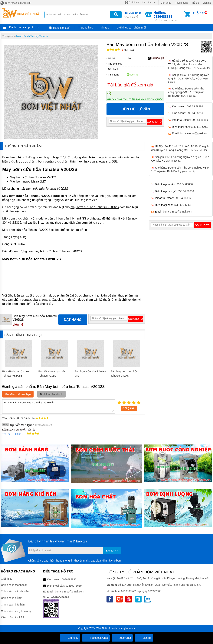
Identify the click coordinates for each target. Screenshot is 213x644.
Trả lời (6, 434)
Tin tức (105, 28)
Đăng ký (112, 551)
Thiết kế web (108, 628)
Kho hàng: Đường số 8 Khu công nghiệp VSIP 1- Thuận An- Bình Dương (187, 92)
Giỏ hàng (200, 13)
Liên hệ (207, 3)
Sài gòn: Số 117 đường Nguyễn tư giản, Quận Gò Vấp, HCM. (189, 78)
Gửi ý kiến (129, 408)
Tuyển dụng (182, 3)
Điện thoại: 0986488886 (16, 3)
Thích (17, 434)
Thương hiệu (86, 28)
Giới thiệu (166, 3)
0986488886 (69, 579)
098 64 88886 (195, 106)
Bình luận (128, 50)
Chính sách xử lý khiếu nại (16, 611)
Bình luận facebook (51, 394)
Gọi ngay (70, 638)
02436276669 (74, 586)
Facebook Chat (96, 638)
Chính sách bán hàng (141, 2)
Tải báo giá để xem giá (130, 85)
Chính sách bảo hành (13, 605)
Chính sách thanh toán (14, 585)
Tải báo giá (156, 58)
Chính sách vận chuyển (15, 591)
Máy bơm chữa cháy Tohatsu (32, 36)
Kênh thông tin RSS (13, 617)
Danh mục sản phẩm (22, 27)
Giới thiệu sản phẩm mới (131, 28)
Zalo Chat (122, 638)
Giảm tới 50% (132, 15)
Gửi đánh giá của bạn (18, 394)
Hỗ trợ (196, 3)
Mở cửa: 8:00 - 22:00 (169, 16)
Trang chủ (8, 36)
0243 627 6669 (199, 127)
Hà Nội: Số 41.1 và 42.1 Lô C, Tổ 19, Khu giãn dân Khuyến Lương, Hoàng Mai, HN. (189, 64)
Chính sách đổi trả (12, 598)
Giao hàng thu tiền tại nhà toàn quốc (135, 99)
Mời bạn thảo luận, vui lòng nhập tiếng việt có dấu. (59, 406)
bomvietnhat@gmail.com (195, 133)
